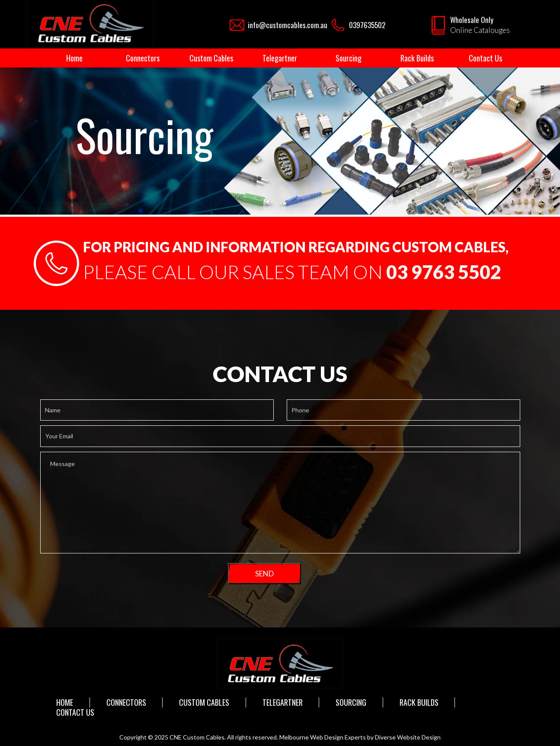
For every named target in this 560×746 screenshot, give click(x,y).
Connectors (143, 58)
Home (74, 58)
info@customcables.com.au (288, 25)
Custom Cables (211, 58)
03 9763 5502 (444, 272)
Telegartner (280, 58)
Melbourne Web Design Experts (323, 737)
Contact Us (485, 58)
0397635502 (367, 25)
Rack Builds (417, 58)
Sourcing (349, 58)
